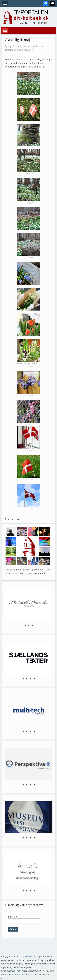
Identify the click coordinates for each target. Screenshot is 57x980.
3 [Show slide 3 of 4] (31, 679)
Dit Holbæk (27, 957)
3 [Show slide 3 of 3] (33, 626)
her (46, 573)
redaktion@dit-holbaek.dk (15, 975)
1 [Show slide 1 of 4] (23, 679)
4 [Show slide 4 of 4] (35, 679)
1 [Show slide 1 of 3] (25, 626)
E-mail (12, 917)
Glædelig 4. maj (17, 40)
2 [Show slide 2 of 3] (29, 626)
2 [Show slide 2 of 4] (27, 679)
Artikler (5, 978)
